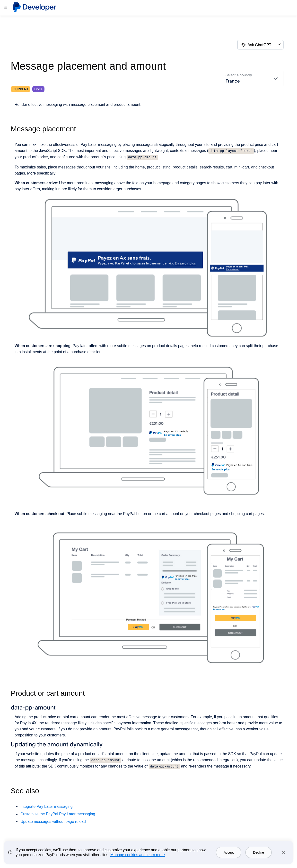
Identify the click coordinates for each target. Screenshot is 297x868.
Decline (258, 852)
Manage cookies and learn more (138, 855)
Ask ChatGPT (256, 45)
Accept (229, 852)
